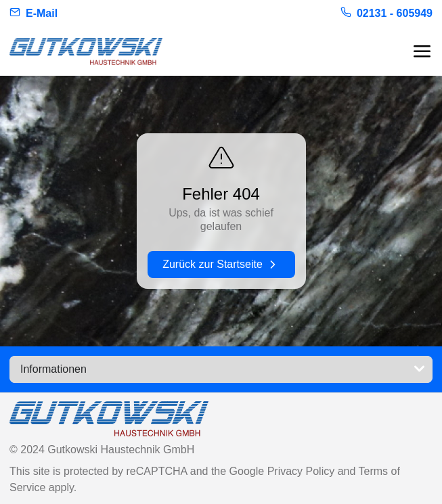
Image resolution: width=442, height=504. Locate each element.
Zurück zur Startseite (221, 265)
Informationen (224, 369)
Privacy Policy (303, 471)
